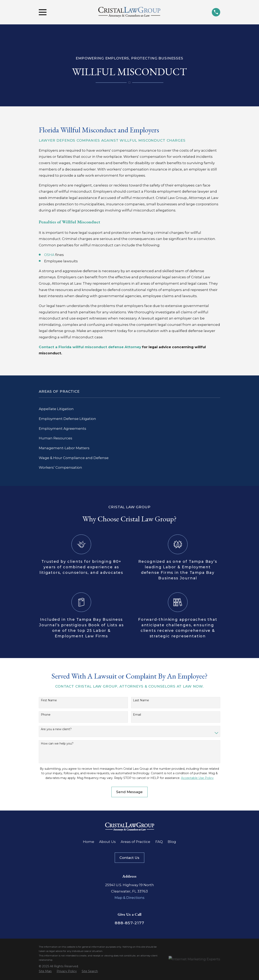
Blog (172, 842)
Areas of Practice (135, 842)
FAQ (159, 842)
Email (137, 715)
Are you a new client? (56, 729)
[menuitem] (129, 409)
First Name (49, 700)
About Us (107, 842)
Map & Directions (129, 898)
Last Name (141, 700)
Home (89, 842)
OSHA (49, 255)
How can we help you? (57, 744)
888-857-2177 (129, 923)
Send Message (129, 792)
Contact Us (129, 858)
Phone (46, 715)
